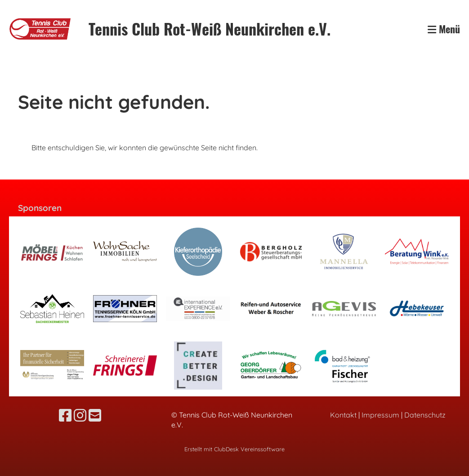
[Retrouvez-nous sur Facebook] (65, 415)
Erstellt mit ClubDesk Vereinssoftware (234, 449)
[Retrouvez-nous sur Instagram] (80, 415)
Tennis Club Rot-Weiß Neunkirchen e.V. (210, 29)
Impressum (380, 415)
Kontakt (343, 415)
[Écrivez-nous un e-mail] (95, 415)
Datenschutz (425, 415)
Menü (444, 29)
